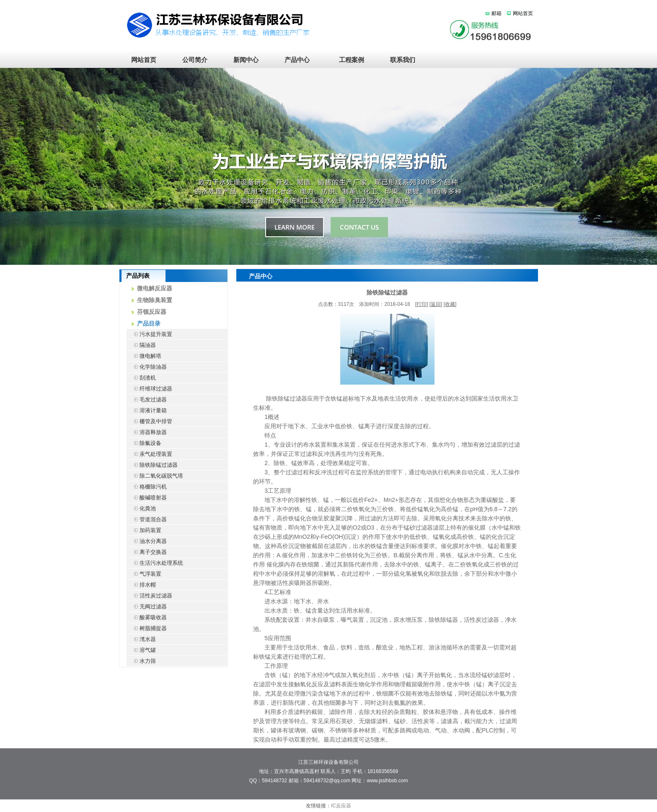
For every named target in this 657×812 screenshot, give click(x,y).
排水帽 (141, 585)
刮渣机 (141, 378)
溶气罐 (141, 650)
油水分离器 (147, 541)
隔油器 (141, 345)
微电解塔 (144, 356)
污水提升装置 (149, 334)
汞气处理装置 (149, 454)
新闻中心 (246, 60)
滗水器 (141, 639)
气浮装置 (144, 574)
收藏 (450, 304)
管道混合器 (147, 519)
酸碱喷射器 (147, 498)
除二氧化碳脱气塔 (155, 476)
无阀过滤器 (147, 606)
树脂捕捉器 (147, 628)
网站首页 (523, 13)
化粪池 (141, 508)
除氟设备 (144, 443)
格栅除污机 (147, 487)
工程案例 (348, 60)
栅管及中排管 (149, 421)
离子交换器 (147, 552)
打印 (422, 304)
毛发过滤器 (147, 400)
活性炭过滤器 (149, 596)
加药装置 (144, 530)
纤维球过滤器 (149, 389)
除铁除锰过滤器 (152, 465)
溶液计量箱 (147, 410)
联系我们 (400, 60)
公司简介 (195, 60)
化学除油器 (147, 367)
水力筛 (141, 661)
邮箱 (497, 13)
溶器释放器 (147, 432)
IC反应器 (341, 806)
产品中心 (297, 60)
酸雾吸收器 (147, 617)
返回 (436, 304)
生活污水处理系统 (155, 563)
